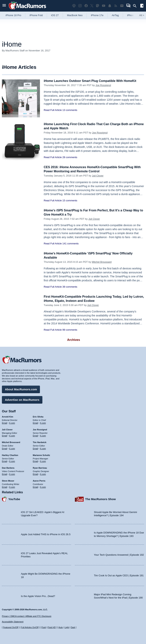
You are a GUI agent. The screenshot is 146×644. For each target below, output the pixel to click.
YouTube (14, 498)
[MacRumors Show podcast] (74, 6)
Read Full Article (53, 110)
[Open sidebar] (142, 6)
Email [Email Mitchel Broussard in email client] (5, 448)
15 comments (70, 200)
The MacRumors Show (100, 498)
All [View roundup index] (142, 15)
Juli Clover (98, 176)
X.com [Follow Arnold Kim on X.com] (12, 422)
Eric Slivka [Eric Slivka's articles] (38, 416)
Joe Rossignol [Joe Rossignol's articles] (40, 429)
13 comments (70, 110)
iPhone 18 (133, 15)
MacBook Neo (75, 15)
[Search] (136, 6)
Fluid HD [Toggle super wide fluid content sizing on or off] (52, 627)
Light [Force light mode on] (67, 627)
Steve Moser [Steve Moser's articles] (8, 480)
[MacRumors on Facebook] (86, 6)
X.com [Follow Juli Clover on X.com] (12, 435)
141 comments (70, 244)
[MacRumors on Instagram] (80, 6)
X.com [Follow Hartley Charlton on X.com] (12, 461)
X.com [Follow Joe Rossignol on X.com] (43, 435)
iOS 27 (55, 15)
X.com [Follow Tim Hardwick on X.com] (43, 448)
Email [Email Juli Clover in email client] (5, 435)
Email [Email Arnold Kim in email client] (5, 422)
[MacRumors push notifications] (110, 6)
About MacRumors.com (21, 389)
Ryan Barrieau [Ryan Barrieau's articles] (40, 467)
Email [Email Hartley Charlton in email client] (5, 461)
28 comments (70, 157)
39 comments (70, 287)
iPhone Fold (36, 15)
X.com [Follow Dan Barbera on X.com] (12, 474)
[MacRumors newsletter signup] (122, 6)
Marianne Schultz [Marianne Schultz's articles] (41, 455)
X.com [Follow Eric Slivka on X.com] (43, 422)
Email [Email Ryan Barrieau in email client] (36, 474)
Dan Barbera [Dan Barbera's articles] (8, 467)
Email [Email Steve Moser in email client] (5, 486)
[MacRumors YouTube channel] (104, 6)
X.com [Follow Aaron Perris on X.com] (43, 486)
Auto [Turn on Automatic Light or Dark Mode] (61, 627)
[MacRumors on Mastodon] (98, 6)
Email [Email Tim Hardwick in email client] (36, 448)
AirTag (115, 15)
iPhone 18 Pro (13, 15)
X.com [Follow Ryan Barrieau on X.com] (43, 474)
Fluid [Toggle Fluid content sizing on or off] (44, 627)
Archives (74, 340)
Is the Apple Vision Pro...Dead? (38, 595)
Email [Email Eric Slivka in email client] (36, 422)
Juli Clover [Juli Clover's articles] (7, 429)
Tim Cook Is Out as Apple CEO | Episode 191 (119, 575)
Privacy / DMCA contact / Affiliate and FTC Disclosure (27, 616)
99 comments (70, 330)
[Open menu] (4, 6)
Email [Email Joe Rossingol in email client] (36, 435)
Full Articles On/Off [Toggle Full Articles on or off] (30, 627)
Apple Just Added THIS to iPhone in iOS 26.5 (46, 534)
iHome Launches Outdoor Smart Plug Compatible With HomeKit (93, 81)
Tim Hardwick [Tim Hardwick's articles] (40, 442)
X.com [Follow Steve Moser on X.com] (12, 486)
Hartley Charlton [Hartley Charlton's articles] (10, 455)
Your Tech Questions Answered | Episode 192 (119, 554)
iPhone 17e (97, 15)
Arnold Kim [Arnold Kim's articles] (8, 416)
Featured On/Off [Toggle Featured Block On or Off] (11, 627)
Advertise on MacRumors (22, 399)
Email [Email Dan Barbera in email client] (5, 474)
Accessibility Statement (13, 622)
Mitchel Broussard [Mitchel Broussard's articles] (11, 442)
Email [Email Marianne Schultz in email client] (36, 461)
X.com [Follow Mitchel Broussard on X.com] (12, 448)
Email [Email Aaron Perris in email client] (36, 486)
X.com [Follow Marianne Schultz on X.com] (43, 461)
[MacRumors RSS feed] (116, 6)
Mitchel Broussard (102, 262)
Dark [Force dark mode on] (73, 627)
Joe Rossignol (103, 85)
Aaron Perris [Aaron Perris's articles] (39, 480)
